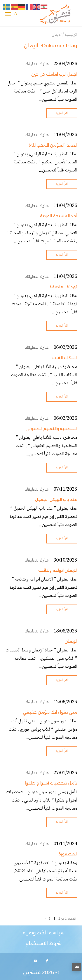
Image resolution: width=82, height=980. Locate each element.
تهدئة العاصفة (63, 287)
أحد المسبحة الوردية (59, 216)
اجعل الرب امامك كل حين (54, 74)
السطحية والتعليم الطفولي (51, 429)
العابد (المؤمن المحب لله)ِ (53, 145)
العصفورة (68, 854)
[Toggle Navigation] (8, 15)
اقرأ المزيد (62, 113)
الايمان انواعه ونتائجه (58, 571)
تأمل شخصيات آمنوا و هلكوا (51, 783)
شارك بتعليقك (37, 64)
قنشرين (32, 972)
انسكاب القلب (65, 358)
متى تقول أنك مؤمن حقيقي (50, 712)
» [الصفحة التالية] (45, 919)
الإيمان (71, 641)
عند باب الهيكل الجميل (56, 500)
